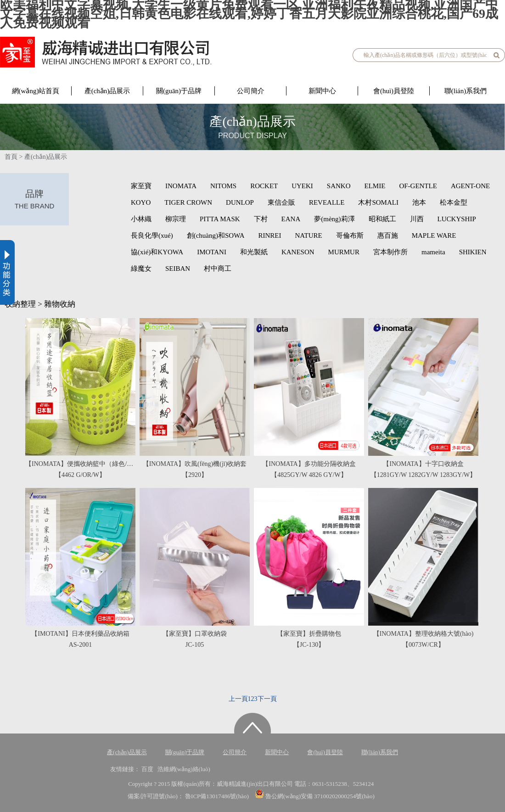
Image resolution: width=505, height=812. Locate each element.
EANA (291, 219)
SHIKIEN (473, 252)
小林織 (141, 219)
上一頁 (238, 699)
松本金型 (454, 202)
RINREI (269, 235)
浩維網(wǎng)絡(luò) (184, 769)
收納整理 (20, 304)
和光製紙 (254, 252)
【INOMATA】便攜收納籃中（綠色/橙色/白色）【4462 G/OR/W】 (80, 469)
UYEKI (302, 186)
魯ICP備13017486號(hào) (218, 796)
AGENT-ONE (470, 186)
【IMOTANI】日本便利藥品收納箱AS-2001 (80, 639)
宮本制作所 (390, 252)
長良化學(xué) (152, 235)
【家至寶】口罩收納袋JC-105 (195, 639)
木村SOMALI (378, 202)
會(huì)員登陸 (394, 91)
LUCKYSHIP (457, 219)
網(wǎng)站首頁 (36, 91)
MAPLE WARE (434, 235)
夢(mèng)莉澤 (334, 219)
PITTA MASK (220, 219)
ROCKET (264, 186)
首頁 (11, 157)
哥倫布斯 (350, 235)
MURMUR (344, 252)
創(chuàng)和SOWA (216, 235)
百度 (147, 769)
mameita (433, 252)
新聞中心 (322, 91)
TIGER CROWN (188, 202)
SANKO (339, 186)
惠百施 (388, 235)
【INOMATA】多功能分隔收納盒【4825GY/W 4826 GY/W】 (309, 469)
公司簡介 (251, 91)
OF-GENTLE (418, 186)
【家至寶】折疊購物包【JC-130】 (309, 639)
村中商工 (218, 269)
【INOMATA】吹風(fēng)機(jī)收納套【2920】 (195, 469)
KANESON (298, 252)
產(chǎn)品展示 (107, 91)
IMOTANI (212, 252)
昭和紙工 (382, 219)
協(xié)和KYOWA (157, 252)
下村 (261, 219)
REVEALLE (327, 202)
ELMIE (375, 186)
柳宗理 (176, 219)
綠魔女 (141, 269)
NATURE (308, 235)
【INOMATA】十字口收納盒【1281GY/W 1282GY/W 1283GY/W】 (423, 469)
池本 (419, 202)
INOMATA (181, 186)
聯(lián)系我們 (466, 91)
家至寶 (141, 186)
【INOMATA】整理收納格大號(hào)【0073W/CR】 (424, 639)
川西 (417, 219)
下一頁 (267, 699)
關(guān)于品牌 (179, 91)
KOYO (141, 202)
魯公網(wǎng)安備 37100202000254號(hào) (315, 796)
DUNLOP (240, 202)
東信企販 (281, 202)
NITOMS (223, 186)
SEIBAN (178, 269)
